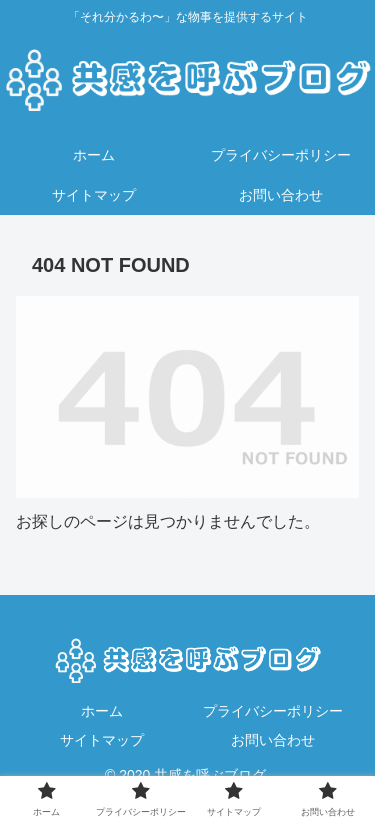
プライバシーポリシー (273, 711)
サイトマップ (102, 740)
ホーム (102, 711)
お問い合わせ (273, 740)
